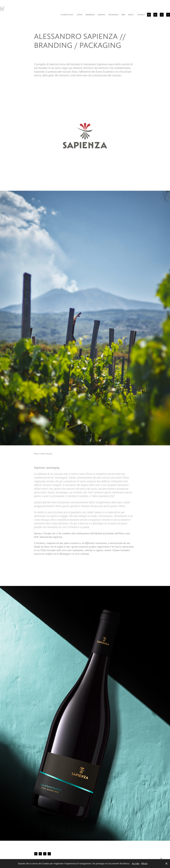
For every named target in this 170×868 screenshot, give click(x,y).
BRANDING (90, 15)
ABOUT (131, 15)
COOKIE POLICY (67, 15)
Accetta (136, 863)
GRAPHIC (102, 15)
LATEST (80, 15)
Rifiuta (144, 863)
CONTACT (141, 15)
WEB (123, 15)
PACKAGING (113, 15)
